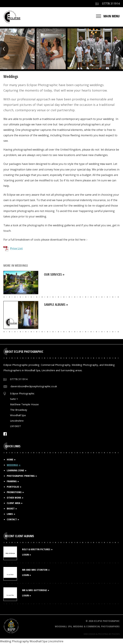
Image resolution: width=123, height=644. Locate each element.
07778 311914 (111, 4)
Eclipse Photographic (12, 17)
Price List (16, 248)
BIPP (11, 626)
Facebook (5, 434)
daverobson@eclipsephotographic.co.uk (34, 386)
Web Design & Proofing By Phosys (102, 634)
